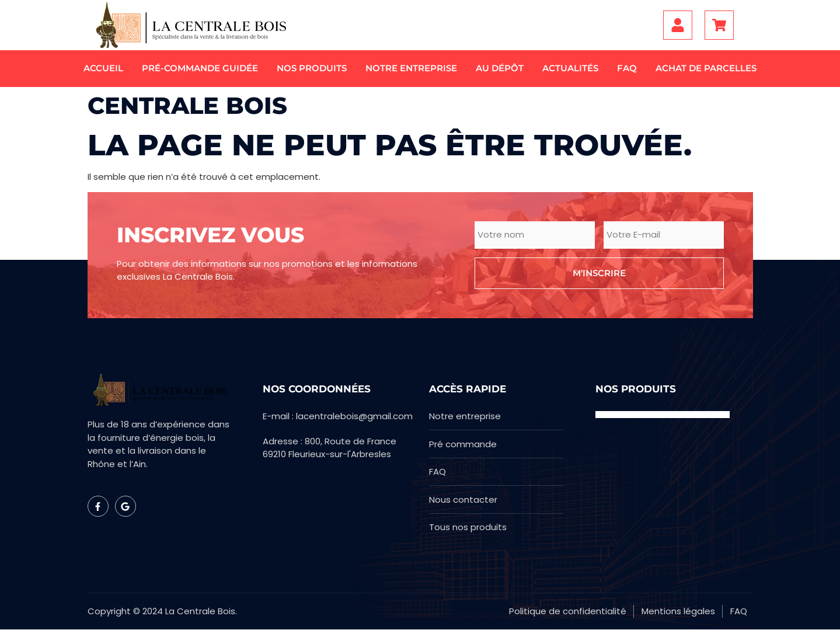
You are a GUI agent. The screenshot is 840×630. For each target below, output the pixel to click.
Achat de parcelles (706, 68)
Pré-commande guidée (200, 68)
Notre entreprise (411, 68)
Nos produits (312, 68)
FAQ (627, 68)
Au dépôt (500, 68)
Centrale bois (187, 105)
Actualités (570, 68)
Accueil (103, 68)
